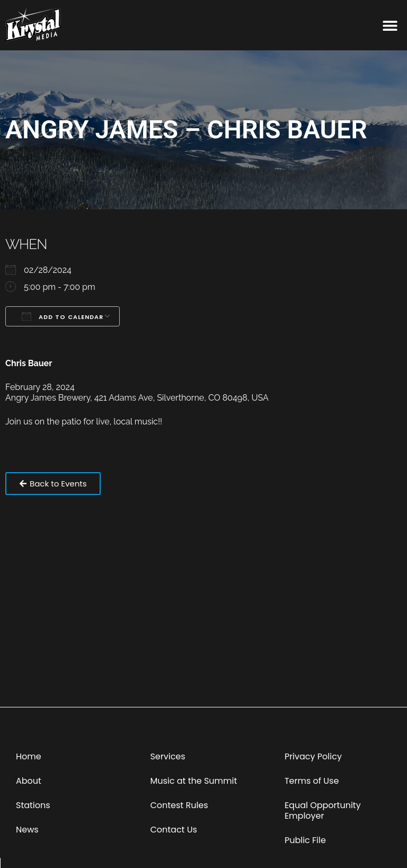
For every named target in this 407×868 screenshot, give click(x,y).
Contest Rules (179, 805)
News (27, 830)
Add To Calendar (63, 316)
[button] (390, 25)
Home (29, 756)
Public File (305, 840)
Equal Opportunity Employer (323, 811)
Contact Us (173, 830)
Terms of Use (312, 781)
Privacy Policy (313, 756)
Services (167, 756)
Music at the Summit (193, 781)
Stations (33, 805)
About (29, 781)
